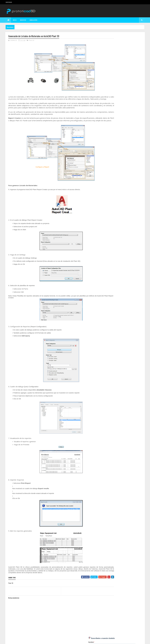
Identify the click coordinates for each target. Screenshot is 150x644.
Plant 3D (32, 41)
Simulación (33, 20)
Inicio (15, 20)
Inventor (23, 20)
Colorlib (17, 641)
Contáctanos (9, 2)
